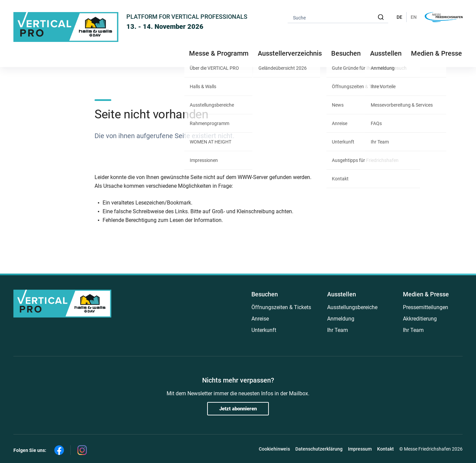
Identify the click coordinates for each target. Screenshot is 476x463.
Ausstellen (342, 294)
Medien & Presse (436, 53)
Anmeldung (341, 319)
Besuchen (265, 294)
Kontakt (385, 449)
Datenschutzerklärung (319, 449)
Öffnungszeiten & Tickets (281, 307)
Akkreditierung (420, 319)
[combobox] (338, 17)
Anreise (260, 319)
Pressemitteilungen (426, 307)
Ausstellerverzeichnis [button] (290, 53)
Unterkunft (264, 330)
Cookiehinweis (274, 449)
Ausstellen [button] (386, 53)
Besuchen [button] (346, 53)
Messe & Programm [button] (219, 53)
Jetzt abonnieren (238, 409)
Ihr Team (338, 330)
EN (414, 17)
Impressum (360, 449)
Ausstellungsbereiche (352, 307)
